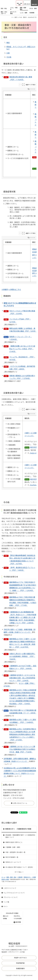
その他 (9, 57)
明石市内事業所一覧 (12, 857)
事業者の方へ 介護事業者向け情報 (18, 829)
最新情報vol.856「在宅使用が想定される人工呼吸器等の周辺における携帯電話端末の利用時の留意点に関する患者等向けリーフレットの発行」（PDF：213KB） (23, 734)
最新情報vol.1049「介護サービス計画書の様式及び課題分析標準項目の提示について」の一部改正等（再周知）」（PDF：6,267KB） (22, 643)
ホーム (3, 877)
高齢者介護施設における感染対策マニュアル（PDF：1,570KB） (22, 377)
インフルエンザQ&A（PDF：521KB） (20, 320)
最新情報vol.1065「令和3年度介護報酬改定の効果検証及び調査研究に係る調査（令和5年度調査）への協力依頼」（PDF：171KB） (23, 601)
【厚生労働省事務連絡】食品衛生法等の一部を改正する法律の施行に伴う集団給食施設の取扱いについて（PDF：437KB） (22, 560)
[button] (19, 3)
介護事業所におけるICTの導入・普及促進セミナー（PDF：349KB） (23, 667)
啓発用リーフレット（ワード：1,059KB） (21, 338)
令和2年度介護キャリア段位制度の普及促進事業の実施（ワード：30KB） (23, 712)
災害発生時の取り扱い (13, 393)
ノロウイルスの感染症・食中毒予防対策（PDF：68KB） (22, 368)
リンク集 (6, 902)
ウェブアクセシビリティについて (14, 893)
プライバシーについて (10, 897)
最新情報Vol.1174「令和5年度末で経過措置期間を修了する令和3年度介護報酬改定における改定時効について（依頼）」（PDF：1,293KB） (23, 586)
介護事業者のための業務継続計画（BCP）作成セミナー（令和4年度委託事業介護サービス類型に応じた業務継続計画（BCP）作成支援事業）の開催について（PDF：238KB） (23, 617)
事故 (8, 43)
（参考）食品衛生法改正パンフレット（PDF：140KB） (22, 569)
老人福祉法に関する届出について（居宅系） (20, 867)
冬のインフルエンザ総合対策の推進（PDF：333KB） (22, 312)
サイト (6, 907)
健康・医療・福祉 (11, 877)
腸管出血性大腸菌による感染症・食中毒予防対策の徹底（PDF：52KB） (23, 330)
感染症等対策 (9, 192)
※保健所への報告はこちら (11, 290)
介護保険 (20, 877)
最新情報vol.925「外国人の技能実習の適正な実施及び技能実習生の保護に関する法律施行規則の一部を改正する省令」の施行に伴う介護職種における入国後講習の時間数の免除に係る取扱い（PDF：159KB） (23, 697)
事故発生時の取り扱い (13, 64)
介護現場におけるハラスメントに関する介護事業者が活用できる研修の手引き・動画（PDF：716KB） (22, 749)
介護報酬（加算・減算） (13, 847)
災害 (8, 53)
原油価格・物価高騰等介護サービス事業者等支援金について (20, 836)
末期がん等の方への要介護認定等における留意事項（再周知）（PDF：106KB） (22, 656)
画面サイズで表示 (31, 85)
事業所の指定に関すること (14, 842)
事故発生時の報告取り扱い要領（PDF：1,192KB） (21, 78)
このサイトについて (10, 888)
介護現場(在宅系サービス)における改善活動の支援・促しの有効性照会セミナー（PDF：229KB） (22, 678)
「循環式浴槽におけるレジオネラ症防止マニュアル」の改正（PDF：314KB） (22, 349)
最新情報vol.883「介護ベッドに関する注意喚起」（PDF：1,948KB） (23, 721)
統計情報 (18, 922)
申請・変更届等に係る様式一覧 (15, 852)
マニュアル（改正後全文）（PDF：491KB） (22, 358)
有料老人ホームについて (13, 862)
